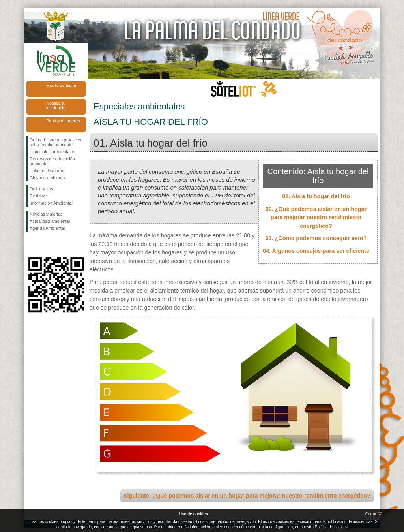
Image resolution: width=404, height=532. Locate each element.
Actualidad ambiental (50, 221)
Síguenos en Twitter (44, 244)
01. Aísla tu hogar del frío (316, 196)
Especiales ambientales (52, 152)
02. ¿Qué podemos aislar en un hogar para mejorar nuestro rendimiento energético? (316, 217)
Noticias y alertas (46, 214)
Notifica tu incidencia (56, 105)
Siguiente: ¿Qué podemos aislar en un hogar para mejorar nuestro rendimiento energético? (247, 496)
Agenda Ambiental (47, 228)
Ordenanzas (41, 189)
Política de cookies (331, 527)
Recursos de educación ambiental (52, 161)
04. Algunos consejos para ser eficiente (316, 251)
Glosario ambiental (48, 178)
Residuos (39, 196)
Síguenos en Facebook (31, 244)
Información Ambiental (51, 203)
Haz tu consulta (61, 85)
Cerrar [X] (374, 514)
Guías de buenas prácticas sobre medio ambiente (55, 142)
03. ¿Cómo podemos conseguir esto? (316, 238)
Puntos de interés (63, 121)
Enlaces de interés (48, 171)
